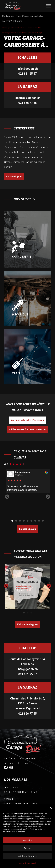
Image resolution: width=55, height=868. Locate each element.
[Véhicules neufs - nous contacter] (28, 429)
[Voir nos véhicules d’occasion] (27, 420)
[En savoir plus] (14, 177)
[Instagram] (11, 767)
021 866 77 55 (27, 103)
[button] (51, 808)
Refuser (27, 848)
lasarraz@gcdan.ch (28, 98)
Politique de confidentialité (27, 863)
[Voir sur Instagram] (28, 624)
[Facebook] (6, 767)
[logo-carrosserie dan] (23, 6)
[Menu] (47, 6)
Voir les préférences (27, 856)
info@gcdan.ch (28, 69)
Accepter (27, 840)
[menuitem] (47, 6)
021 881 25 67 (27, 74)
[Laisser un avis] (27, 529)
